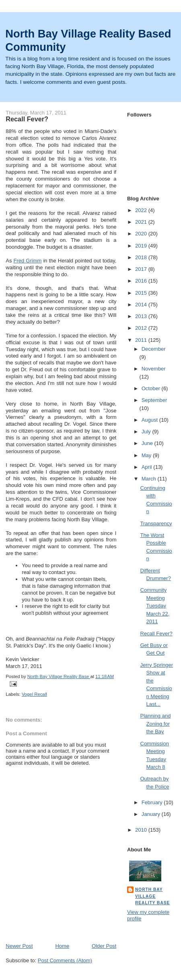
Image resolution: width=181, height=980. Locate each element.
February (153, 802)
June (148, 443)
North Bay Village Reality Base (152, 896)
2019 (142, 246)
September (154, 400)
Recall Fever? (156, 634)
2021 (142, 222)
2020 (142, 234)
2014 (142, 305)
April (148, 467)
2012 (142, 328)
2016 (142, 281)
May (147, 455)
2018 (142, 257)
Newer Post (19, 946)
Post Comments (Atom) (65, 960)
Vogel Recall (34, 694)
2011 (142, 340)
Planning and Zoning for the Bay (156, 724)
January (152, 814)
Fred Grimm (28, 261)
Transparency (156, 523)
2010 (142, 830)
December (154, 349)
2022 (142, 210)
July (147, 432)
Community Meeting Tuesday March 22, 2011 (155, 606)
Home (62, 946)
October (152, 388)
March (150, 479)
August (150, 420)
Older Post (104, 946)
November (154, 369)
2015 (142, 293)
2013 (142, 316)
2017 (142, 269)
